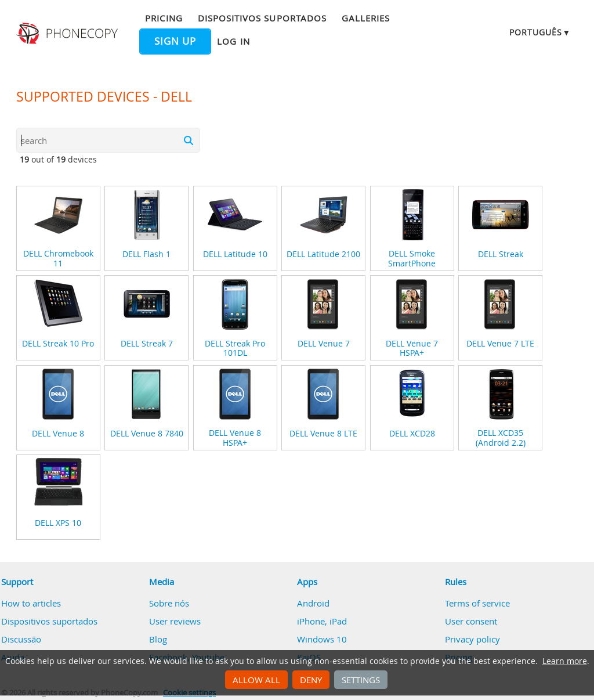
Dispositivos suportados (262, 18)
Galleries (366, 18)
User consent (471, 621)
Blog (158, 639)
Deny (311, 680)
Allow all (256, 680)
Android (313, 603)
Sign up (175, 41)
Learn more (565, 661)
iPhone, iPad (322, 621)
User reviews (175, 621)
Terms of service (477, 603)
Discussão (21, 639)
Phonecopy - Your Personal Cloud (68, 34)
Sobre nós (169, 603)
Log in (233, 41)
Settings (361, 680)
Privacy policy (472, 639)
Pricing (164, 18)
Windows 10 (322, 639)
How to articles (31, 603)
